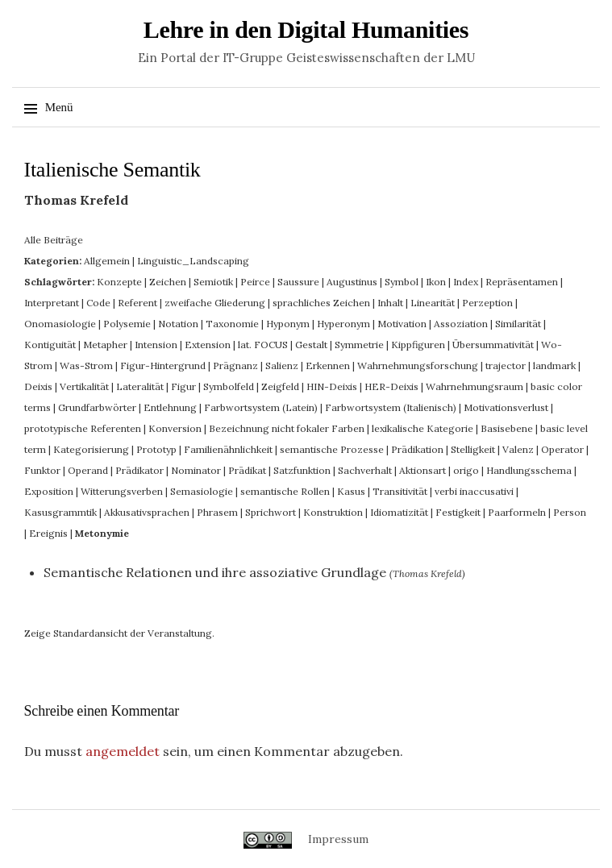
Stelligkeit (473, 449)
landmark (554, 365)
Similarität (518, 324)
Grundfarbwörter (97, 407)
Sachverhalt (365, 470)
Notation (178, 324)
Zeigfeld (280, 386)
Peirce (255, 282)
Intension (156, 345)
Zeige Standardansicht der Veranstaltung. (119, 633)
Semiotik (213, 282)
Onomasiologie (60, 324)
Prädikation (417, 449)
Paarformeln (517, 512)
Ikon (436, 282)
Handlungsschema (529, 470)
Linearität (433, 303)
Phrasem (217, 512)
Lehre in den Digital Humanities (306, 29)
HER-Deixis (391, 386)
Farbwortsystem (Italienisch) (391, 407)
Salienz (282, 365)
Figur (183, 386)
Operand (88, 470)
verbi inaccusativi (474, 491)
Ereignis (48, 533)
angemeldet (123, 751)
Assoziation (461, 324)
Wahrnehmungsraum (475, 386)
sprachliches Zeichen (321, 303)
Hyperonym (343, 324)
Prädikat (247, 470)
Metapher (105, 345)
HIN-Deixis (332, 386)
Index (466, 282)
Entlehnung (170, 407)
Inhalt (390, 303)
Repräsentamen (522, 282)
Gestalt (311, 345)
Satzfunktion (302, 470)
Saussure (298, 282)
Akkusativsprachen (147, 512)
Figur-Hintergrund (163, 365)
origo (466, 470)
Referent (137, 303)
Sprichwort (271, 512)
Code (98, 303)
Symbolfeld (229, 386)
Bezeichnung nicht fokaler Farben (287, 428)
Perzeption (487, 303)
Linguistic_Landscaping (193, 261)
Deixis (38, 386)
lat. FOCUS (263, 345)
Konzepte (119, 282)
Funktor (42, 470)
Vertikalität (84, 386)
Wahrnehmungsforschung (418, 365)
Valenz (518, 449)
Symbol (402, 282)
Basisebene (507, 428)
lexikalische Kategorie (423, 428)
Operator (562, 449)
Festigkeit (458, 512)
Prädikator (139, 470)
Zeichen (168, 282)
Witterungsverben (122, 491)
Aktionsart (423, 470)
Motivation (402, 324)
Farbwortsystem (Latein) (261, 407)
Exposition (49, 491)
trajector (506, 365)
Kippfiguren (418, 345)
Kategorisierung (91, 449)
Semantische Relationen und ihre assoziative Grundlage (215, 572)
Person (570, 512)
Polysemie (127, 324)
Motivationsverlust (506, 407)
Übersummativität (493, 345)
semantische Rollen (285, 491)
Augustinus (352, 282)
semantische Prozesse (332, 449)
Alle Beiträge (54, 240)
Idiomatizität (399, 512)
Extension (208, 345)
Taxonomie (232, 324)
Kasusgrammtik (60, 512)
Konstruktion (333, 512)
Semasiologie (202, 491)
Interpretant (52, 303)
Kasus (351, 491)
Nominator (196, 470)
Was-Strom (86, 365)
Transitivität (400, 491)
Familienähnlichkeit (228, 449)
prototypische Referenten (83, 428)
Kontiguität (50, 345)
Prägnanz (235, 365)
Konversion (175, 428)
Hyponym (288, 324)
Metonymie (102, 533)
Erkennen (328, 365)
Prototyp (156, 449)
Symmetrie (359, 345)
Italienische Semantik (112, 170)
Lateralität (140, 386)
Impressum (338, 839)
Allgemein (107, 261)
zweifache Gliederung (215, 303)
